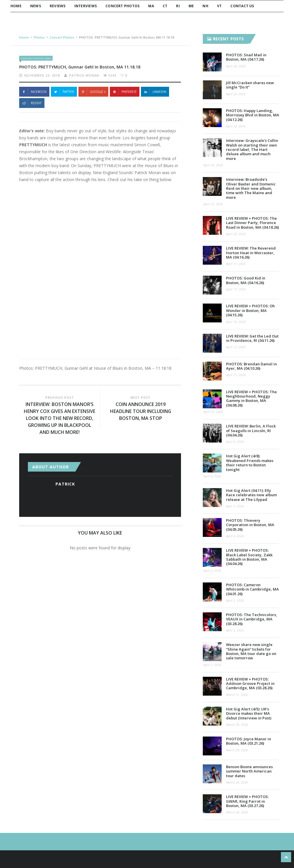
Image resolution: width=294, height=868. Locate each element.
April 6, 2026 (235, 536)
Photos (39, 37)
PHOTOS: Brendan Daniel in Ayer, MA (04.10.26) (251, 366)
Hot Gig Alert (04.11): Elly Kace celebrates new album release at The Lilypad (251, 495)
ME (191, 6)
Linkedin (155, 92)
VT (219, 6)
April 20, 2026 (236, 234)
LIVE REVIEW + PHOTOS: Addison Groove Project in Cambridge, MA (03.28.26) (250, 684)
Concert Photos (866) (36, 58)
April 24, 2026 (236, 66)
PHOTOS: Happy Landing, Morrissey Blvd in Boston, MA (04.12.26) (253, 115)
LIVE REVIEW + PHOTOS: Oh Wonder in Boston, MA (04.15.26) (250, 310)
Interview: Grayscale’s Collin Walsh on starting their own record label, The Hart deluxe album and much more (252, 149)
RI (178, 6)
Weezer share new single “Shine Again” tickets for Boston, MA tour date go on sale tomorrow (251, 651)
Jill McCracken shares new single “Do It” (250, 85)
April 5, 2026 (212, 570)
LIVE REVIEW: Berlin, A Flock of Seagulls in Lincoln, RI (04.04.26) (251, 431)
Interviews (86, 6)
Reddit (32, 103)
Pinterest (125, 92)
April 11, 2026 (236, 375)
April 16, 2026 (236, 322)
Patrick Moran (84, 75)
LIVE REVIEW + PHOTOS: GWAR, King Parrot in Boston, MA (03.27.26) (247, 801)
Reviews (58, 6)
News (36, 6)
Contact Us (242, 6)
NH (205, 6)
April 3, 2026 (235, 600)
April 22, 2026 (213, 204)
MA (151, 6)
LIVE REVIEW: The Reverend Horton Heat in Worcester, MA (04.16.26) (251, 253)
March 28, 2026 (237, 812)
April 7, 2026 (235, 506)
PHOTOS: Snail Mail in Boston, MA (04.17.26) (246, 57)
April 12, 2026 (236, 347)
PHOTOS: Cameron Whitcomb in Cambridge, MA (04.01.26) (252, 589)
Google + (93, 92)
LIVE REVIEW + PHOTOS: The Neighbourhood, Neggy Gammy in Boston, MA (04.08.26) (251, 398)
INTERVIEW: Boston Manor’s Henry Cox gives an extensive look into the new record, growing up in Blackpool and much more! (60, 418)
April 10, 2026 (213, 412)
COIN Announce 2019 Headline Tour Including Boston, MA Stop (140, 412)
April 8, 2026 (212, 476)
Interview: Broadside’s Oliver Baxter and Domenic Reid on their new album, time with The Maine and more (251, 188)
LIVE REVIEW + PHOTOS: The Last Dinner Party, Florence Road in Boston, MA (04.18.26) (252, 223)
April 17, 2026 (236, 264)
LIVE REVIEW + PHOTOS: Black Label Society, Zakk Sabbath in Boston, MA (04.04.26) (249, 557)
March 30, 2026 (237, 724)
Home (16, 6)
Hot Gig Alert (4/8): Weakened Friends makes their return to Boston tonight (250, 463)
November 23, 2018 (42, 75)
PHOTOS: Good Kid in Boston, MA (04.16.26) (246, 280)
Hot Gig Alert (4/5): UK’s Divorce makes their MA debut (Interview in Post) (249, 713)
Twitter (64, 92)
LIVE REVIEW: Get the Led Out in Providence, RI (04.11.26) (252, 338)
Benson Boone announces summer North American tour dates (249, 771)
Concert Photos (122, 6)
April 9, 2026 (235, 442)
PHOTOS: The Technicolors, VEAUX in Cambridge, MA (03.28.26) (252, 619)
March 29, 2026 (237, 750)
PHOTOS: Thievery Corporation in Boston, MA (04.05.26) (250, 525)
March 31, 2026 (237, 695)
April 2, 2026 (235, 630)
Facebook (34, 92)
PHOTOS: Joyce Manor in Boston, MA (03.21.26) (249, 741)
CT (165, 6)
